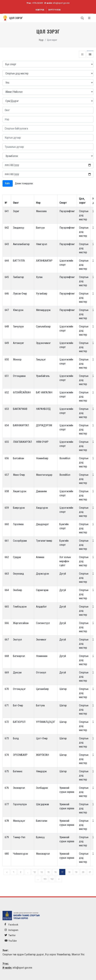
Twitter (10, 935)
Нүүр (41, 40)
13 (35, 872)
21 (90, 872)
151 (45, 879)
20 (83, 872)
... (28, 872)
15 (48, 872)
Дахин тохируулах (24, 183)
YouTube (11, 941)
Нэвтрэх (40, 10)
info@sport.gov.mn (61, 3)
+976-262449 (37, 3)
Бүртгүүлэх (55, 10)
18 (69, 872)
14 (41, 872)
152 (52, 879)
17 (62, 872)
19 (76, 872)
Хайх (8, 183)
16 (55, 872)
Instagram (11, 930)
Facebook (11, 925)
